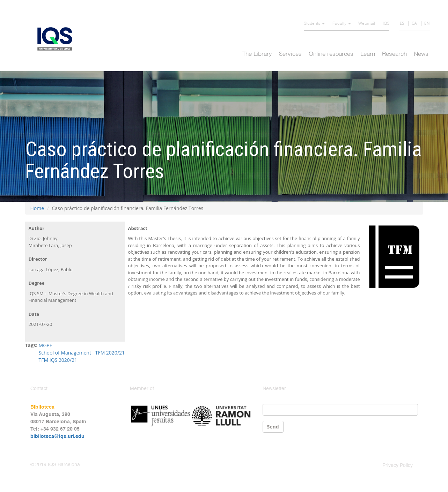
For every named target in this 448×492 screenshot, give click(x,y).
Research (394, 54)
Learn (368, 54)
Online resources (331, 54)
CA (414, 23)
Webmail (367, 24)
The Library (257, 54)
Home (37, 208)
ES (402, 23)
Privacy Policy (398, 465)
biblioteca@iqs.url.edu (57, 437)
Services (290, 54)
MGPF (45, 345)
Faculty (342, 24)
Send (273, 427)
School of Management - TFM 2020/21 (82, 353)
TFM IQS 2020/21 (58, 360)
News (421, 54)
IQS (386, 24)
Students (314, 24)
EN (427, 23)
